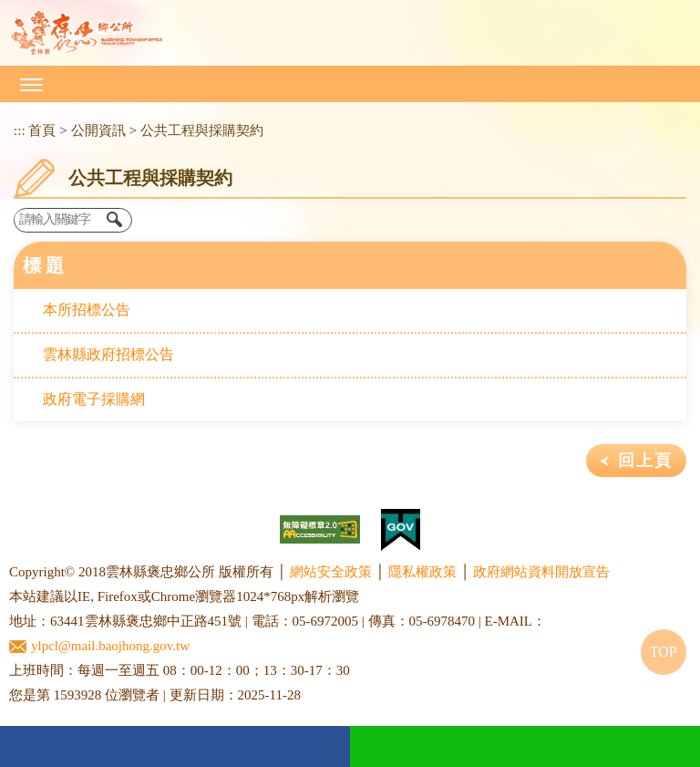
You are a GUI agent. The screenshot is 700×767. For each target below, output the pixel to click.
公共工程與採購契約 (202, 130)
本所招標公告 (87, 310)
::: (20, 130)
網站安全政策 (331, 572)
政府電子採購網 (94, 399)
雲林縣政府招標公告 (108, 354)
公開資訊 (98, 130)
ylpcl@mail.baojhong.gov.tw (99, 646)
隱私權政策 (422, 572)
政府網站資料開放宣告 (541, 572)
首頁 (42, 130)
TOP (664, 652)
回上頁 (645, 461)
